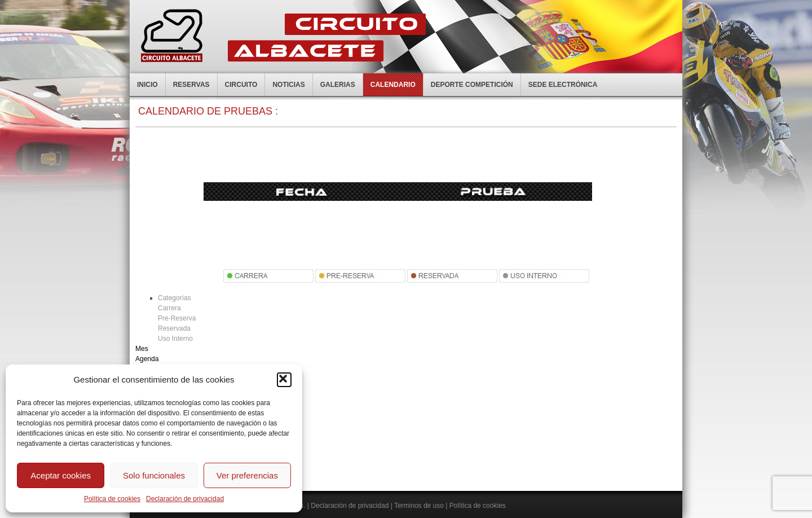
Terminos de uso (419, 506)
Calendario (393, 85)
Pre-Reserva (177, 318)
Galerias (338, 85)
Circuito (241, 85)
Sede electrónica (563, 85)
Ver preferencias (247, 475)
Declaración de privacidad (185, 499)
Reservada (174, 328)
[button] (284, 380)
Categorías (175, 298)
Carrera (169, 308)
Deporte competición (472, 85)
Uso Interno (175, 339)
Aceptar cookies (61, 475)
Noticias (288, 85)
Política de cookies (112, 499)
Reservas (191, 85)
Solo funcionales (154, 475)
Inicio (147, 85)
